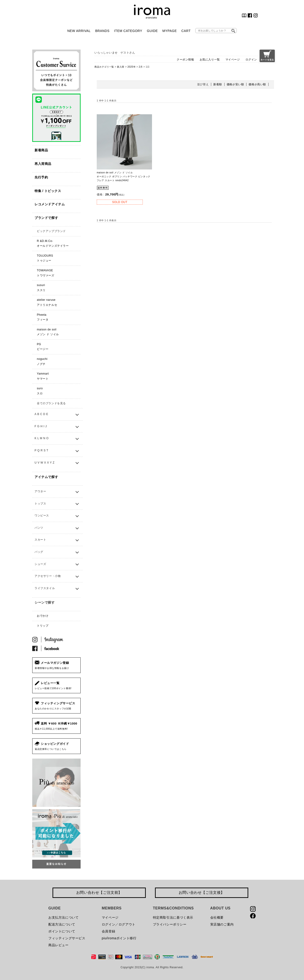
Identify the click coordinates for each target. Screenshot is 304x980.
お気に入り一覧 (210, 60)
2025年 (132, 67)
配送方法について (62, 924)
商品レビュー (58, 945)
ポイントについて (62, 931)
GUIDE (152, 31)
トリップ (43, 626)
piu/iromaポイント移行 (119, 938)
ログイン (251, 60)
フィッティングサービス (67, 938)
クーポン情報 (185, 60)
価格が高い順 (257, 84)
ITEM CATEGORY (128, 31)
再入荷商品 (43, 164)
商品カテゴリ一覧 (104, 67)
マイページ (233, 60)
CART (186, 31)
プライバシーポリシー (170, 924)
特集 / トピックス (48, 191)
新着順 (218, 84)
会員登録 (108, 931)
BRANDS (102, 31)
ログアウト (127, 924)
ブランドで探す (46, 218)
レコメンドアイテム (50, 204)
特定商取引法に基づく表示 (173, 917)
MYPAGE (170, 31)
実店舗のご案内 (222, 924)
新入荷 (121, 67)
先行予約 (41, 177)
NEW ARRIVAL (79, 31)
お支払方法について (63, 917)
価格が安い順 (235, 84)
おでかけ (43, 616)
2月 (141, 67)
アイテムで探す (46, 477)
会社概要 (217, 917)
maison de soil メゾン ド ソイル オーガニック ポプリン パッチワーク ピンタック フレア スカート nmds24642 (124, 176)
